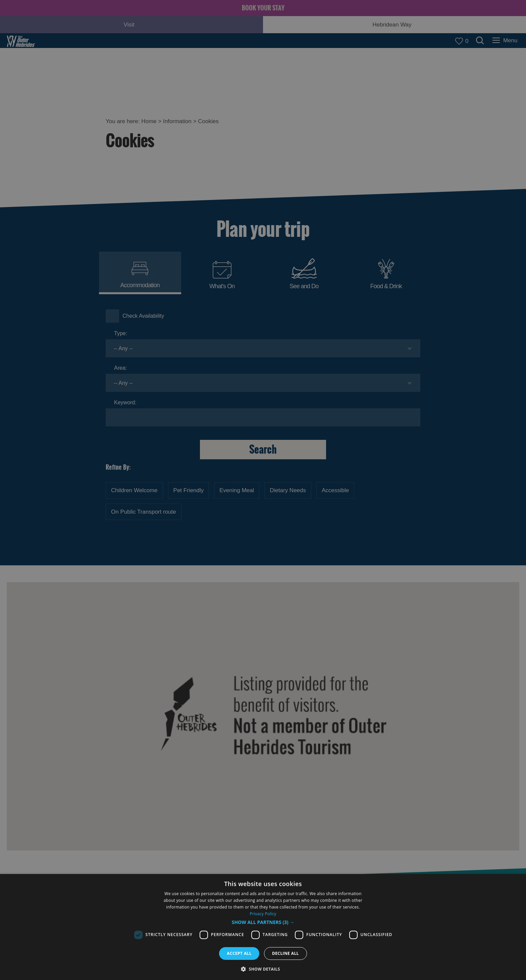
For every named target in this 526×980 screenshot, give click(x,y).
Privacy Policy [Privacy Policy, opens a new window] (263, 914)
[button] (263, 922)
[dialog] (263, 927)
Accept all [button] (239, 953)
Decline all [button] (285, 953)
